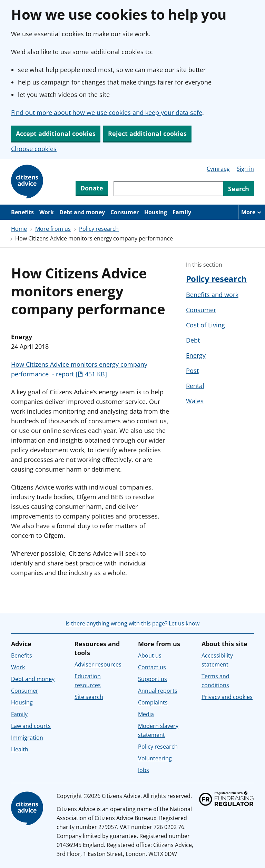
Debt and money (82, 212)
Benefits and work (212, 295)
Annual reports (158, 691)
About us (150, 655)
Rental (195, 386)
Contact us (152, 667)
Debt (193, 340)
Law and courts (31, 726)
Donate (92, 188)
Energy (196, 355)
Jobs (144, 770)
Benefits (22, 212)
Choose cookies (34, 149)
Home (19, 229)
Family (182, 212)
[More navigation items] (252, 212)
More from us (53, 229)
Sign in (245, 169)
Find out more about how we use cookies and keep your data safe (107, 112)
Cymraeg (218, 169)
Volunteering (155, 758)
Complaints (153, 702)
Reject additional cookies (147, 134)
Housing (156, 212)
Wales (195, 401)
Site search (89, 697)
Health (20, 749)
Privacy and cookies (227, 697)
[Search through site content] (168, 189)
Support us (153, 679)
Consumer (125, 212)
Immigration (27, 738)
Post (192, 371)
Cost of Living (205, 325)
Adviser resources (98, 664)
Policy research (99, 229)
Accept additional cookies (56, 134)
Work (47, 212)
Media (146, 714)
